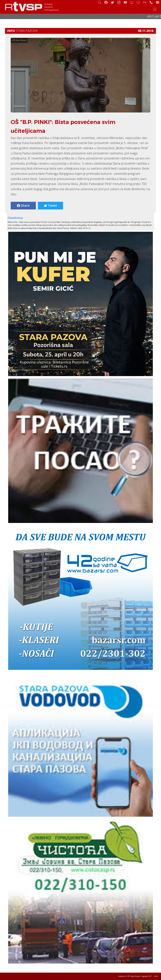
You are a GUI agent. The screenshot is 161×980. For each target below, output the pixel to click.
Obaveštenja (15, 218)
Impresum (122, 976)
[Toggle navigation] (155, 9)
